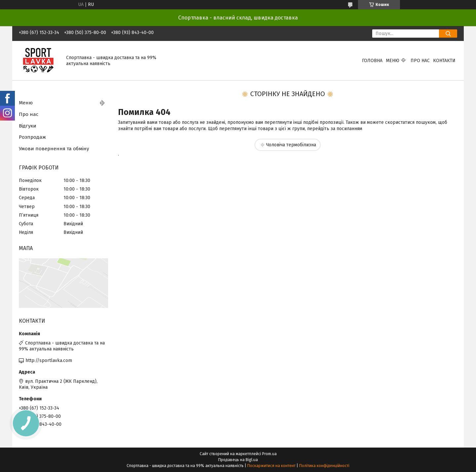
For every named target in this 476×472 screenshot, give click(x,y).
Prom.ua (269, 454)
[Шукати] (448, 34)
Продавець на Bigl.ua (238, 460)
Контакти (444, 61)
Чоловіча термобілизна (291, 145)
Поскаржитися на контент (271, 466)
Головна (372, 61)
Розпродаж (32, 137)
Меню (393, 61)
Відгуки (28, 126)
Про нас (420, 61)
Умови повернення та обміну (54, 149)
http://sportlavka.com (49, 361)
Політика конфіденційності (324, 466)
